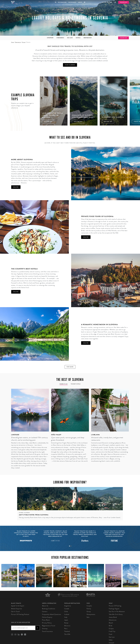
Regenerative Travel (49, 626)
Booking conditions (49, 609)
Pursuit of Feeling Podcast (20, 614)
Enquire (16, 187)
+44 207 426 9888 (107, 2)
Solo (88, 617)
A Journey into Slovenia (113, 117)
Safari (111, 640)
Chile (66, 612)
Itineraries (60, 38)
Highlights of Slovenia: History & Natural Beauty (83, 116)
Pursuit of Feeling (115, 606)
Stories (21, 513)
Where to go (64, 384)
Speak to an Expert (18, 606)
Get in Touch (15, 612)
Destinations (62, 2)
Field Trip (112, 631)
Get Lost (112, 637)
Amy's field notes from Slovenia (34, 515)
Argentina (68, 606)
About (80, 2)
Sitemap (45, 629)
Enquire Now (124, 2)
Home (13, 42)
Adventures (113, 620)
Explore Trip (48, 122)
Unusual (111, 643)
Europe (24, 42)
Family (89, 609)
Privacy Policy (47, 623)
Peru (66, 629)
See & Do (70, 38)
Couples (89, 606)
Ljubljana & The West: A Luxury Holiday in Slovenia (52, 115)
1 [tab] (69, 546)
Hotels (78, 38)
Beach (111, 623)
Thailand (67, 631)
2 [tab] (71, 546)
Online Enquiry (47, 617)
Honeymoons (91, 614)
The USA (67, 634)
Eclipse (111, 629)
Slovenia (27, 513)
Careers (45, 612)
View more (70, 367)
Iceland (67, 614)
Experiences (72, 2)
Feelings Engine (114, 609)
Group (89, 612)
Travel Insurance (47, 631)
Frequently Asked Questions (52, 614)
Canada (67, 609)
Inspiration (88, 38)
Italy (66, 617)
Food (110, 634)
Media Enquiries (17, 609)
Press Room (46, 620)
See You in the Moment (117, 612)
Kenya (66, 623)
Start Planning (70, 65)
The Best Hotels (76, 384)
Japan (66, 620)
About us (45, 606)
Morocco (67, 626)
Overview (50, 38)
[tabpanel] (29, 430)
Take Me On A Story (116, 614)
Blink (111, 626)
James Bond (113, 617)
